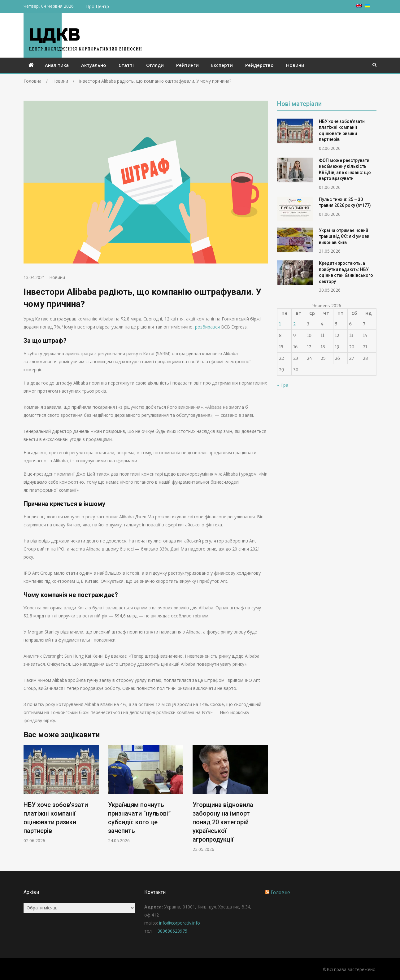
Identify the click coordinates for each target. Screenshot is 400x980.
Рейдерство (259, 65)
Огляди (155, 65)
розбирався (207, 327)
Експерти (222, 65)
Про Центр (98, 6)
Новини (295, 65)
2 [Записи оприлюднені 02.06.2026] (294, 324)
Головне (280, 893)
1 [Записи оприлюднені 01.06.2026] (280, 324)
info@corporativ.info (180, 923)
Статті (126, 65)
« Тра (283, 385)
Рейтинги (187, 65)
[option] (61, 794)
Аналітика (57, 65)
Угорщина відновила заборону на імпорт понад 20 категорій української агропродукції (223, 822)
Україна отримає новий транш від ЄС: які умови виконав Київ (344, 236)
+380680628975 (171, 931)
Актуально (94, 65)
